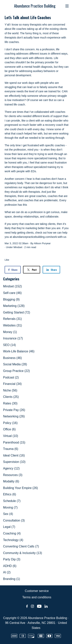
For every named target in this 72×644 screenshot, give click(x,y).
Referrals (12, 319)
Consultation (14, 520)
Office (9, 429)
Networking (14, 416)
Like (7, 260)
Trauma (11, 449)
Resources (13, 475)
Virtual (11, 436)
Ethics (10, 494)
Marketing (14, 306)
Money (10, 332)
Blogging (11, 299)
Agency (11, 468)
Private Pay (14, 410)
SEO (10, 345)
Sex (8, 514)
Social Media (15, 364)
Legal (9, 527)
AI (7, 572)
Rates (10, 403)
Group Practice (17, 371)
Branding (12, 579)
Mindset (18, 247)
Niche (10, 390)
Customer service (37, 591)
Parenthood (14, 442)
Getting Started (17, 312)
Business (12, 358)
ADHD (10, 566)
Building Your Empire (20, 488)
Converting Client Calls (21, 546)
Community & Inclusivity (23, 553)
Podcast (11, 377)
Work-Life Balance (19, 351)
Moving (10, 507)
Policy (10, 423)
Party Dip (12, 559)
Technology (13, 540)
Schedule (12, 501)
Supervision (14, 462)
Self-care (12, 293)
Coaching (12, 533)
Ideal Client (14, 455)
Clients (11, 397)
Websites (12, 325)
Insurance (13, 338)
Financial (12, 384)
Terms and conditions (37, 597)
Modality (11, 481)
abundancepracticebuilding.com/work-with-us (39, 237)
